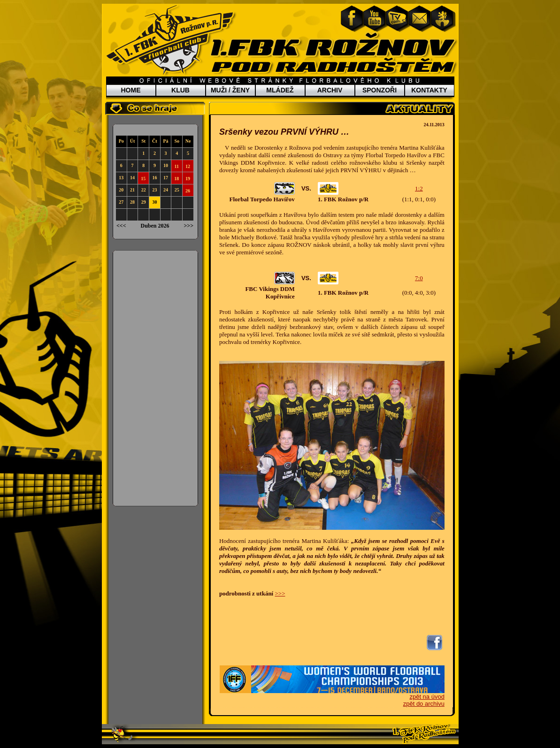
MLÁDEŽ (280, 90)
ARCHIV (330, 90)
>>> (280, 593)
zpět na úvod (427, 697)
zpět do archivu (424, 704)
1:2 (419, 188)
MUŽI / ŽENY (230, 90)
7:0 (419, 278)
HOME (131, 90)
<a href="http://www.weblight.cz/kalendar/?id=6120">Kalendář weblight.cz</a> (155, 182)
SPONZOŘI (380, 90)
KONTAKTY (429, 90)
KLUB (180, 90)
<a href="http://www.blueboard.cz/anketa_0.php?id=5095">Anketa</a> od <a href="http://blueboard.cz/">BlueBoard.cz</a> (155, 378)
